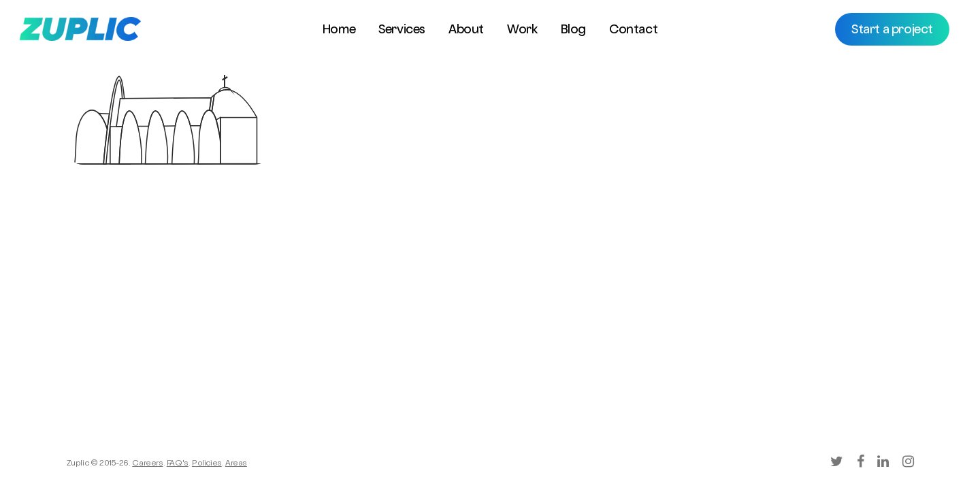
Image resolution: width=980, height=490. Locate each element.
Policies (207, 464)
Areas (236, 464)
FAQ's (178, 464)
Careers (147, 464)
